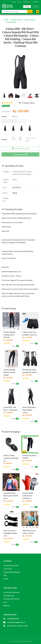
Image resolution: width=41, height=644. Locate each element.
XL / (13, 121)
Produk (14, 2)
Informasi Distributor (11, 599)
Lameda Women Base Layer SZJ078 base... (11, 496)
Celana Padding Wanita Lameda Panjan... (9, 372)
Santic (15, 179)
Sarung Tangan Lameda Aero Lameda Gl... (28, 496)
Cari (30, 12)
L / (8, 121)
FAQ (5, 575)
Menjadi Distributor (11, 565)
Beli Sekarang (21, 154)
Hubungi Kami (9, 596)
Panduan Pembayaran (12, 572)
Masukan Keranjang (20, 149)
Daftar (36, 7)
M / (4, 121)
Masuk (27, 7)
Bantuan (7, 605)
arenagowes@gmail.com (16, 622)
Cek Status (35, 2)
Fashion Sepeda (30, 20)
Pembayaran (27, 2)
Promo (20, 2)
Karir (5, 602)
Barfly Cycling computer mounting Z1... (11, 458)
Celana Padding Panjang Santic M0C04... (9, 335)
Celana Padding (11, 22)
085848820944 (13, 619)
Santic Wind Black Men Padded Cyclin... (29, 410)
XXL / (19, 121)
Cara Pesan (8, 569)
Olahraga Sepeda (16, 20)
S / (24, 121)
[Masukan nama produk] (14, 12)
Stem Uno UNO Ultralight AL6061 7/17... (10, 533)
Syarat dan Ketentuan (11, 592)
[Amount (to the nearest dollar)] (17, 138)
